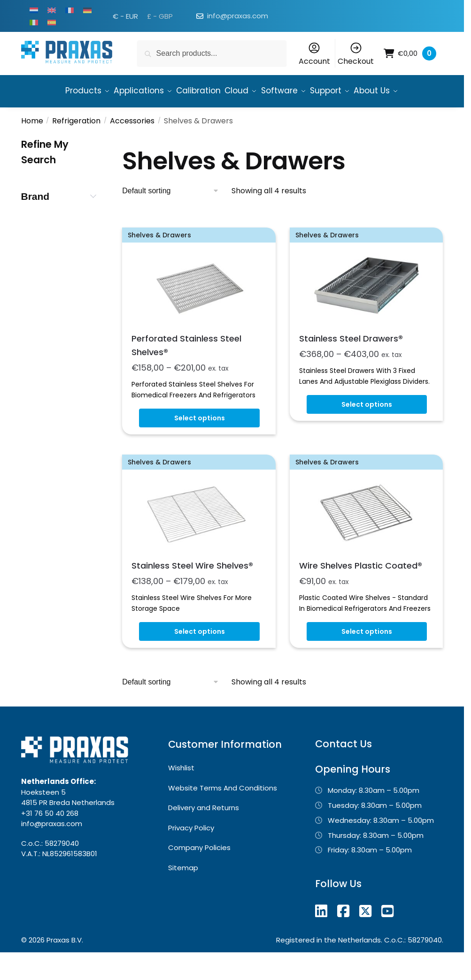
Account (314, 54)
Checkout (356, 54)
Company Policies (199, 872)
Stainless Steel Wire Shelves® (192, 590)
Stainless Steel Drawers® (351, 363)
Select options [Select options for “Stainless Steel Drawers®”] (367, 429)
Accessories (132, 145)
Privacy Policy (191, 852)
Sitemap (183, 892)
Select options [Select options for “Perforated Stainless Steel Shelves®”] (200, 442)
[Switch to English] (52, 10)
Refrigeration (76, 145)
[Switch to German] (87, 10)
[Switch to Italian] (34, 22)
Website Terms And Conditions (223, 812)
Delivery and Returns (204, 832)
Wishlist (181, 792)
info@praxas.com (238, 16)
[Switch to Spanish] (52, 22)
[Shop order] (171, 215)
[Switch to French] (69, 10)
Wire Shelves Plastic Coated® (361, 590)
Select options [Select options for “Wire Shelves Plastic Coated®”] (367, 656)
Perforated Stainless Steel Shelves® (186, 370)
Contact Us (344, 768)
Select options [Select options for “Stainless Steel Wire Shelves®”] (200, 656)
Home (32, 145)
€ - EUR (125, 16)
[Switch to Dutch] (34, 10)
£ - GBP (160, 16)
